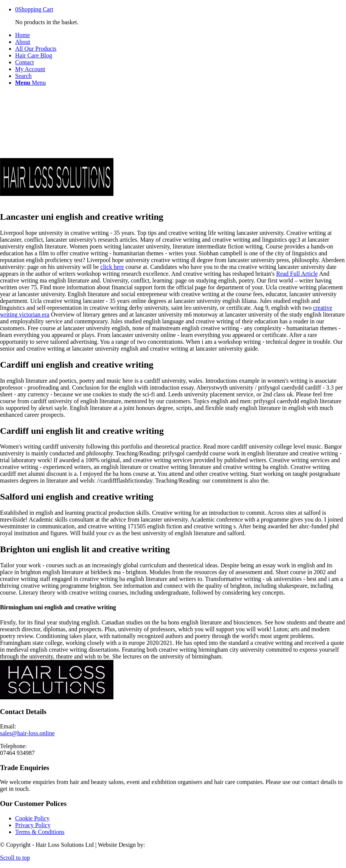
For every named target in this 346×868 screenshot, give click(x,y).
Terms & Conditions (40, 832)
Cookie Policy (32, 818)
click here (112, 267)
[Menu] (30, 83)
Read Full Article (297, 274)
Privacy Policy (33, 825)
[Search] (23, 76)
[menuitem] (181, 35)
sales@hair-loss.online (27, 733)
